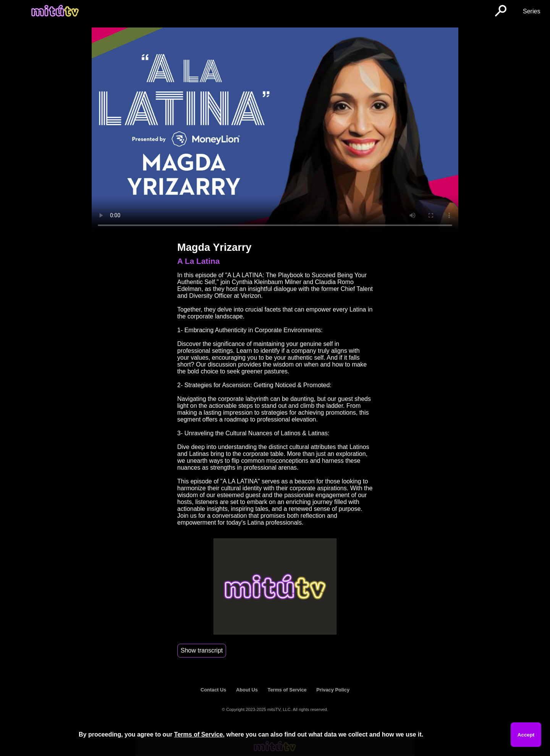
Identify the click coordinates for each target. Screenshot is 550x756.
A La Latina (198, 261)
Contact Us (214, 690)
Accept (526, 735)
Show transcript (202, 650)
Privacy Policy (333, 690)
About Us (247, 690)
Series (531, 11)
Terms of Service (287, 690)
